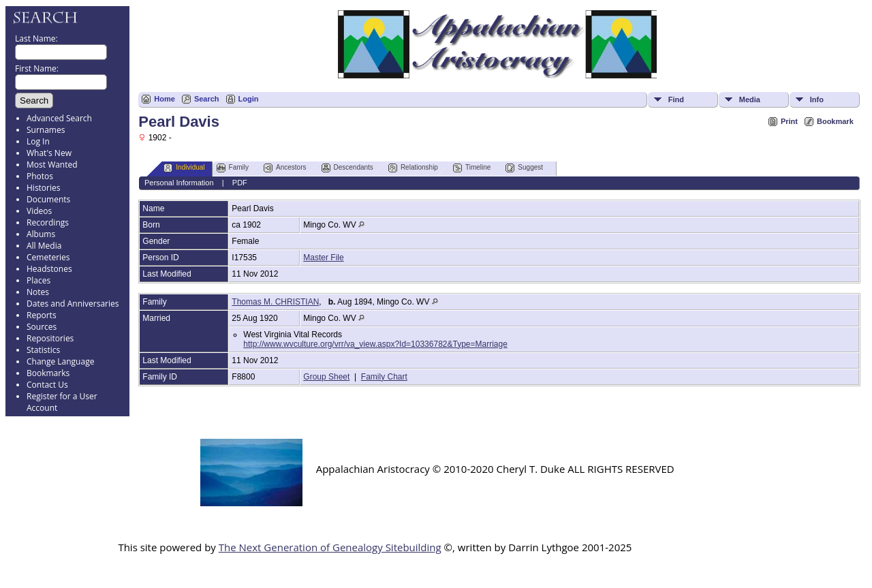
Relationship (413, 168)
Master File (323, 258)
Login (249, 99)
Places (38, 280)
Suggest (524, 168)
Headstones (49, 269)
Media (750, 99)
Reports (42, 315)
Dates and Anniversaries (73, 304)
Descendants (347, 168)
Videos (39, 211)
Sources (42, 327)
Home (165, 99)
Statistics (43, 350)
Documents (48, 199)
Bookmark (835, 121)
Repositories (50, 338)
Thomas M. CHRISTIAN (275, 302)
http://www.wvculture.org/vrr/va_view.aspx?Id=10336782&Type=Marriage (375, 344)
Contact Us (47, 385)
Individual (184, 168)
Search (207, 99)
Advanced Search (59, 118)
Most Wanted (52, 165)
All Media (44, 246)
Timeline (472, 168)
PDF (240, 183)
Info (817, 99)
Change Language (60, 361)
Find (676, 99)
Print (789, 121)
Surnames (46, 130)
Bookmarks (48, 373)
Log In (38, 141)
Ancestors (285, 168)
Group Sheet (326, 377)
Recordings (48, 222)
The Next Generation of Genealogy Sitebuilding (330, 547)
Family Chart (384, 377)
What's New (49, 153)
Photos (40, 176)
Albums (41, 234)
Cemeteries (48, 257)
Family (233, 168)
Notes (38, 292)
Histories (43, 188)
